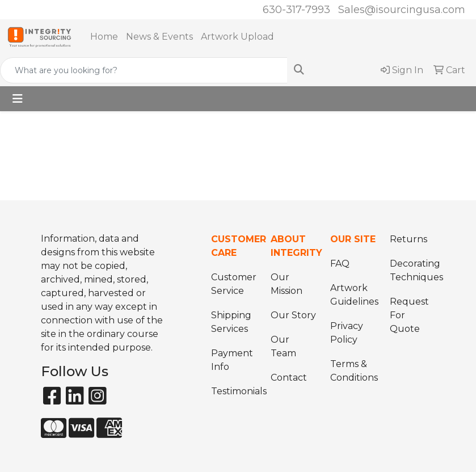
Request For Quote (409, 315)
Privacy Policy (347, 333)
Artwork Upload (237, 37)
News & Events (159, 37)
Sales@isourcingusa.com (402, 10)
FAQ (340, 264)
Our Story (293, 315)
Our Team (283, 346)
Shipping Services (231, 322)
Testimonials (234, 391)
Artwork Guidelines (353, 295)
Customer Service (234, 284)
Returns (408, 239)
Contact (289, 378)
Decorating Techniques (413, 270)
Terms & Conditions (353, 371)
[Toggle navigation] (18, 99)
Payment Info (232, 360)
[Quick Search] (144, 70)
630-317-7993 (296, 10)
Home (104, 37)
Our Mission (287, 284)
